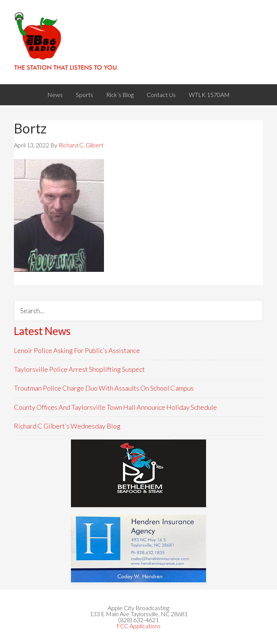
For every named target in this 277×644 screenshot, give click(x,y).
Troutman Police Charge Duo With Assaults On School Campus (104, 388)
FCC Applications (138, 626)
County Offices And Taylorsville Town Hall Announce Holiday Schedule (115, 407)
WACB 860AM (138, 42)
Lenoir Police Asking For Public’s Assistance (77, 350)
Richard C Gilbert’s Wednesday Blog (67, 426)
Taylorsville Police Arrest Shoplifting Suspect (79, 369)
